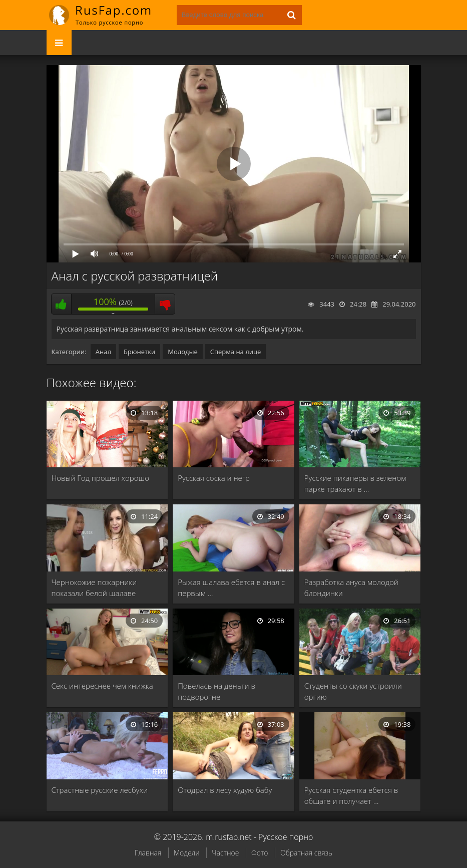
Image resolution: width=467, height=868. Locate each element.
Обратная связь (306, 853)
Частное (225, 853)
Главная (148, 853)
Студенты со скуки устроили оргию (353, 691)
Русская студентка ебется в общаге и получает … (351, 795)
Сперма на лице (236, 352)
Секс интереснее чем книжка (102, 686)
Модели (187, 853)
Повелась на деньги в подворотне (216, 691)
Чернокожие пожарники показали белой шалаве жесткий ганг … (94, 588)
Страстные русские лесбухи (100, 790)
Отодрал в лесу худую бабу (225, 790)
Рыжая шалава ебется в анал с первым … (231, 588)
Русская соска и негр (214, 478)
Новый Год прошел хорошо (101, 478)
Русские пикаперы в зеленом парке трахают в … (355, 483)
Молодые (183, 352)
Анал (103, 352)
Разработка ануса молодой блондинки (351, 588)
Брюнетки (139, 352)
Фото (260, 853)
